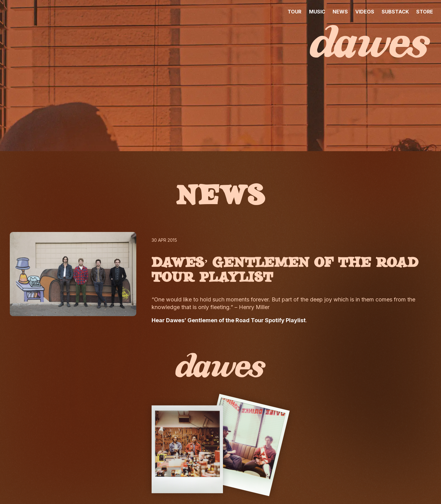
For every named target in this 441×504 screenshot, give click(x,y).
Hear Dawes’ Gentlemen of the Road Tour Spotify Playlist (229, 320)
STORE (425, 12)
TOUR (294, 12)
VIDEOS (365, 12)
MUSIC (317, 12)
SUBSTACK (395, 12)
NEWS (340, 12)
